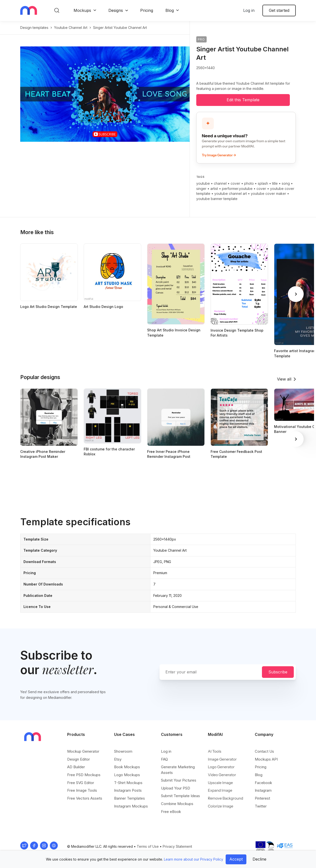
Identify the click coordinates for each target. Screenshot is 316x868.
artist (214, 189)
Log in (249, 10)
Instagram (263, 790)
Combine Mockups (177, 804)
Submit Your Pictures (179, 780)
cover (235, 183)
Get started (279, 10)
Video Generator (222, 775)
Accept (236, 859)
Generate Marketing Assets (178, 770)
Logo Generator (221, 767)
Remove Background (226, 798)
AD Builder (76, 767)
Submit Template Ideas (180, 796)
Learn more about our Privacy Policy (194, 859)
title (275, 183)
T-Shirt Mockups (128, 783)
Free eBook (171, 812)
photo (249, 183)
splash (263, 183)
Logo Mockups (127, 775)
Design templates (34, 28)
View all (284, 379)
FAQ (164, 759)
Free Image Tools (82, 790)
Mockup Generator (83, 751)
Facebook (263, 783)
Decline (259, 859)
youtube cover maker (268, 193)
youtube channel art (71, 28)
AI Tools (215, 751)
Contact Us (264, 751)
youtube (203, 183)
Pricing (147, 10)
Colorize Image (221, 806)
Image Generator (222, 759)
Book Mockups (127, 767)
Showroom (123, 751)
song (286, 183)
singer (201, 189)
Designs (116, 10)
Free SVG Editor (81, 783)
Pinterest (262, 798)
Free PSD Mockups (84, 775)
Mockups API (266, 759)
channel (220, 183)
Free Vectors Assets (85, 798)
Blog (170, 10)
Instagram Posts (128, 790)
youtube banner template (217, 199)
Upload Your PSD (176, 788)
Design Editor (79, 759)
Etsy (118, 759)
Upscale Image (220, 783)
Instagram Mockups (131, 806)
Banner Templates (129, 798)
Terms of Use (148, 846)
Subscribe (278, 672)
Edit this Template (243, 100)
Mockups (82, 10)
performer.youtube (237, 189)
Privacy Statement (177, 846)
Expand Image (220, 790)
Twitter (261, 806)
